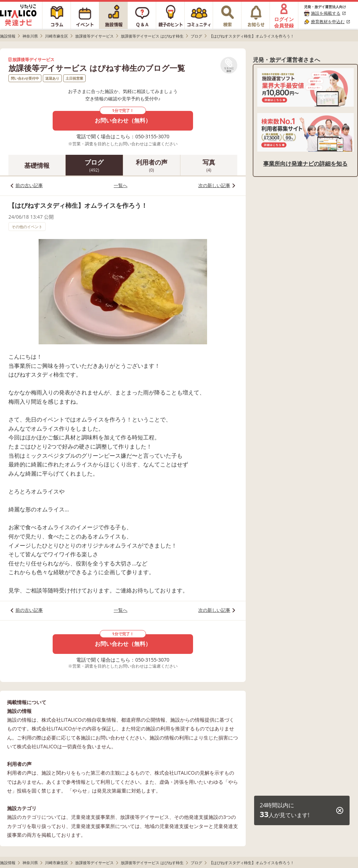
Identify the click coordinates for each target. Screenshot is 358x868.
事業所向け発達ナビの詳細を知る (305, 164)
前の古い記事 (29, 185)
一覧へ (121, 185)
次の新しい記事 (214, 185)
